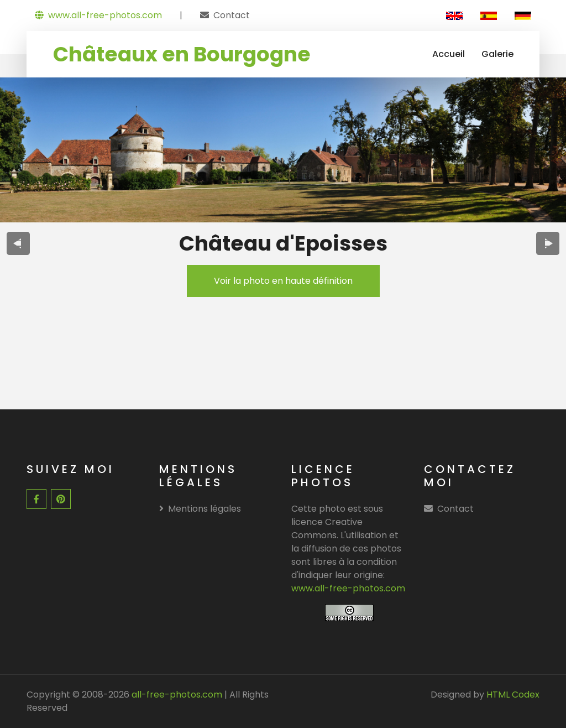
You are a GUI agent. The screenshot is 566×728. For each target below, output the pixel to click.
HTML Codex (513, 695)
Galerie (497, 54)
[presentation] (19, 243)
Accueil (449, 54)
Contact (232, 15)
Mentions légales (200, 509)
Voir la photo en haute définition (283, 281)
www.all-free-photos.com (98, 15)
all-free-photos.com (176, 695)
